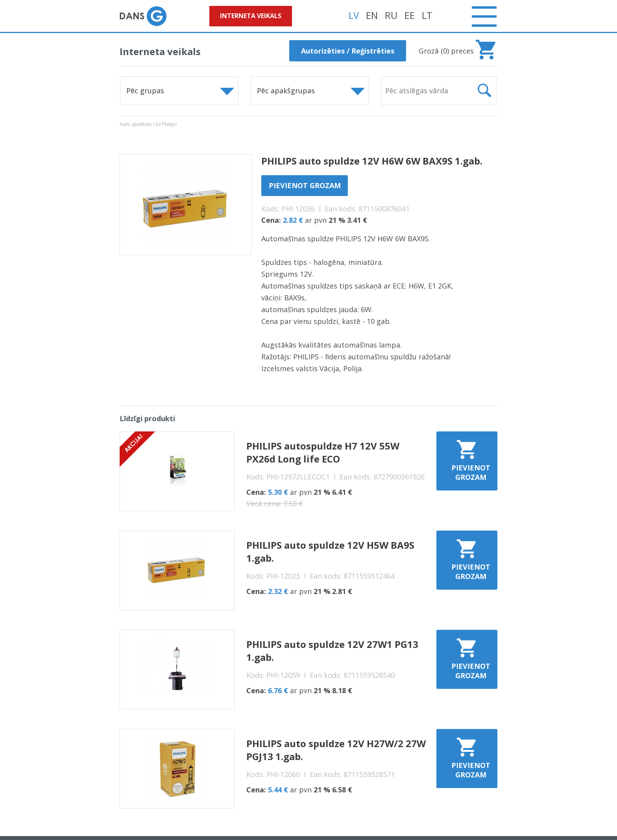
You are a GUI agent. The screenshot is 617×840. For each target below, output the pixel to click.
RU (391, 15)
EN (372, 15)
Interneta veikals (251, 16)
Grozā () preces (446, 51)
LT (427, 15)
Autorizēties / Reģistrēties (348, 51)
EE (410, 15)
